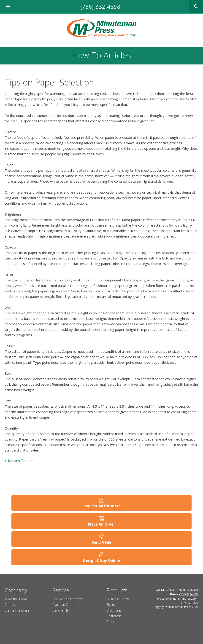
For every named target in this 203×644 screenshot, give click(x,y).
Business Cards (118, 599)
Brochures (114, 610)
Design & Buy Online (101, 560)
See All (111, 622)
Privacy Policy (190, 603)
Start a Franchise (17, 610)
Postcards (114, 616)
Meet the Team (16, 599)
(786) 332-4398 (100, 7)
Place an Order (64, 605)
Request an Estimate (68, 599)
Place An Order (101, 524)
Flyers (111, 605)
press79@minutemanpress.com (178, 599)
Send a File (61, 610)
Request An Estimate (102, 506)
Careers (10, 605)
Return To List (20, 461)
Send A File (102, 542)
